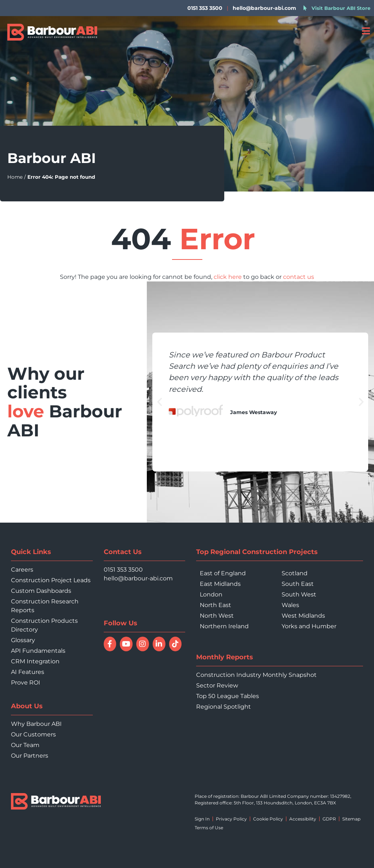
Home (15, 177)
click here (228, 277)
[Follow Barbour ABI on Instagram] (143, 644)
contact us (299, 277)
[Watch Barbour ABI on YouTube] (126, 644)
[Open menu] (366, 31)
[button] (160, 402)
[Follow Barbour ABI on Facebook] (110, 644)
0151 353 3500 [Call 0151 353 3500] (123, 570)
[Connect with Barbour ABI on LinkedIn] (159, 644)
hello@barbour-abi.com (264, 8)
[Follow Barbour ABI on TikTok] (175, 644)
